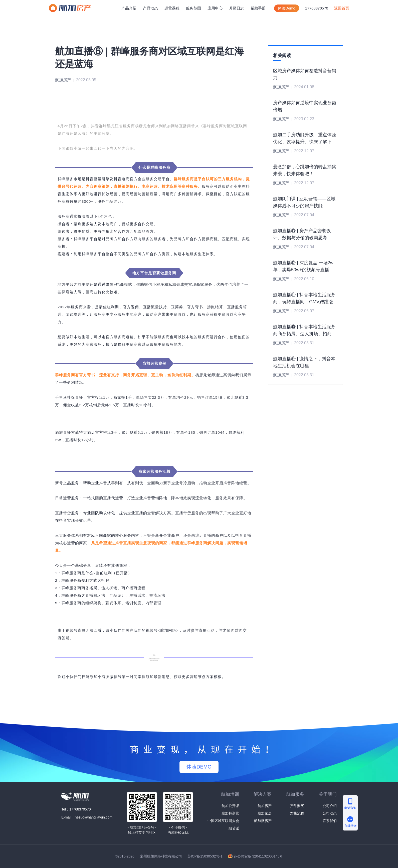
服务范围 (193, 8)
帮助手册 (258, 8)
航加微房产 (263, 821)
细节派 (234, 828)
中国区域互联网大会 (223, 821)
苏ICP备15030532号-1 (205, 856)
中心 (215, 8)
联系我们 (330, 821)
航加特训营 (230, 813)
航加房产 (265, 806)
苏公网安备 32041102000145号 (258, 856)
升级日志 (237, 8)
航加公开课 (230, 806)
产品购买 (297, 806)
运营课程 (172, 8)
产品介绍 (129, 8)
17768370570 (317, 8)
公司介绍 (330, 806)
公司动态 (330, 813)
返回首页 (342, 8)
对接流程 (297, 813)
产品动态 (150, 8)
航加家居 (265, 813)
